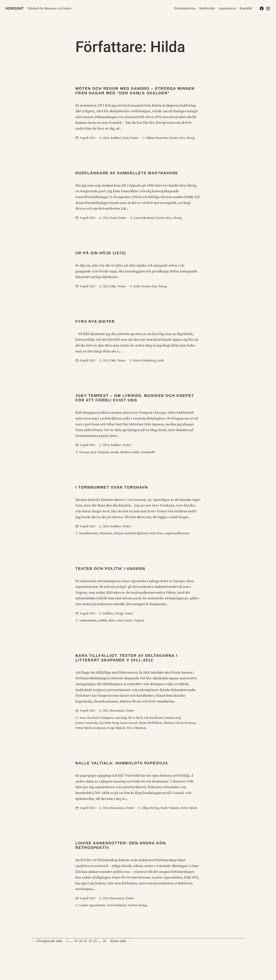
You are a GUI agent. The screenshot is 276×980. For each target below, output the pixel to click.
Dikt (113, 286)
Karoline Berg (109, 723)
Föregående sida (47, 941)
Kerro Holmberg (145, 360)
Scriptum (99, 728)
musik (115, 452)
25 (104, 941)
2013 (106, 138)
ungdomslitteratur (177, 533)
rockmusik (148, 452)
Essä (126, 138)
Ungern (139, 620)
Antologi (121, 718)
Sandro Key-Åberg (182, 138)
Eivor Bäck (135, 718)
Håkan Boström (157, 138)
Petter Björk (84, 728)
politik (102, 620)
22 (90, 941)
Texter (134, 138)
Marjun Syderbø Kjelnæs (131, 533)
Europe (84, 452)
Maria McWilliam (150, 723)
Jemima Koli (172, 718)
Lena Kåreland (144, 218)
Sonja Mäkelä (116, 728)
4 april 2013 (87, 138)
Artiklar (116, 138)
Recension (117, 711)
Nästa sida (121, 941)
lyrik (137, 286)
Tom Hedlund (117, 905)
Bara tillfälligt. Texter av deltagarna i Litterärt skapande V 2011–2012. (126, 658)
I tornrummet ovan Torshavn (112, 487)
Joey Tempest (100, 452)
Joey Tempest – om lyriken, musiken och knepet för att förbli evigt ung (135, 398)
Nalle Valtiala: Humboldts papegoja (122, 763)
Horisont (15, 8)
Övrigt (119, 613)
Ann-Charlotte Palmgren (96, 718)
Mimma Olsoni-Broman (180, 723)
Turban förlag (137, 905)
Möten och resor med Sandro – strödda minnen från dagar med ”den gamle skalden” (135, 91)
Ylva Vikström (136, 728)
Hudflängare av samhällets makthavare (127, 173)
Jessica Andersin (87, 723)
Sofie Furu (156, 533)
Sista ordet (115, 620)
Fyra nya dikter (95, 321)
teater (128, 620)
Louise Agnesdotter (92, 905)
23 (95, 941)
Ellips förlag (150, 808)
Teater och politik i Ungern (110, 569)
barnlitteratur (89, 533)
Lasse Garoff (129, 723)
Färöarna (106, 533)
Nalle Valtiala (170, 808)
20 (81, 941)
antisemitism (88, 620)
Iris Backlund (153, 718)
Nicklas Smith (130, 452)
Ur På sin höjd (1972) (101, 253)
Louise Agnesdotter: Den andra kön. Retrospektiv (121, 845)
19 (76, 941)
